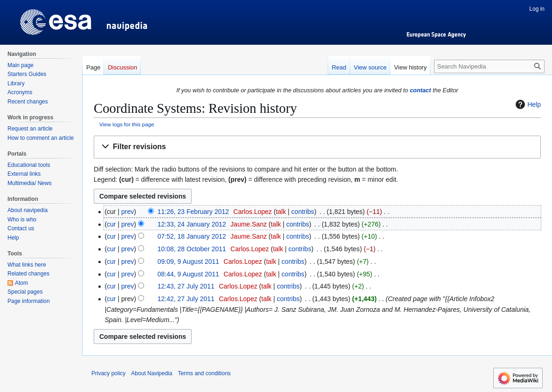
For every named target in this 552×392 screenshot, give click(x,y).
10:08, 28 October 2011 (192, 249)
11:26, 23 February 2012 (193, 212)
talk (281, 212)
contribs (303, 212)
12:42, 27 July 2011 (186, 299)
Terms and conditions (204, 373)
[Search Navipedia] (489, 66)
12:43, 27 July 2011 (186, 286)
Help (527, 104)
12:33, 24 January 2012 (192, 224)
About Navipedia (152, 373)
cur (111, 224)
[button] (317, 147)
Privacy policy (108, 373)
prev (128, 212)
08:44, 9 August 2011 (188, 274)
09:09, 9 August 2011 (188, 261)
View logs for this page (127, 124)
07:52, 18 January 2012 (192, 236)
